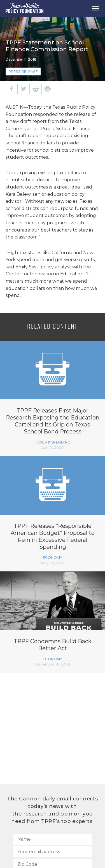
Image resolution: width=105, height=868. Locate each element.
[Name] (53, 839)
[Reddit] (36, 89)
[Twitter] (24, 89)
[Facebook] (11, 89)
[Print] (48, 89)
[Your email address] (53, 852)
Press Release (23, 71)
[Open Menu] (95, 8)
